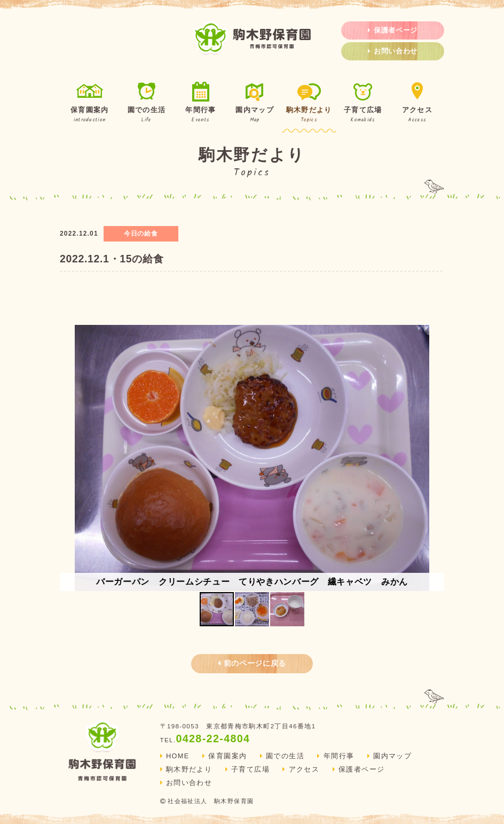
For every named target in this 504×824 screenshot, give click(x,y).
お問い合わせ (393, 51)
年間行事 (200, 103)
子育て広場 (363, 103)
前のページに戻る (252, 663)
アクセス (417, 103)
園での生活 (147, 103)
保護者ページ (393, 30)
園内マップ (255, 103)
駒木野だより (309, 103)
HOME (175, 756)
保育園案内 (90, 103)
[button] (435, 458)
